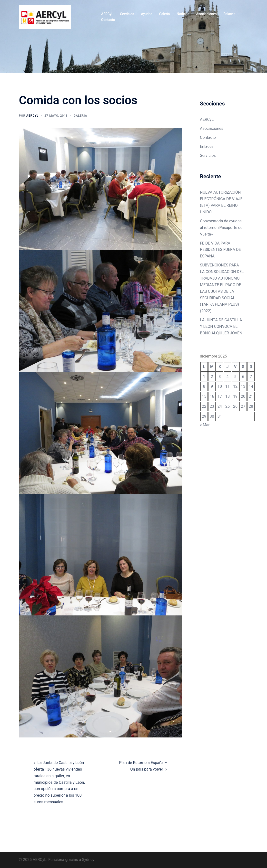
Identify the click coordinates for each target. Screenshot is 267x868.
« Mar (205, 425)
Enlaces (229, 14)
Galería (164, 14)
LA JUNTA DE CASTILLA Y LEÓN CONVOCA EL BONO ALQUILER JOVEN (221, 326)
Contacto (108, 20)
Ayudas (147, 14)
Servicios (127, 14)
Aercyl (32, 116)
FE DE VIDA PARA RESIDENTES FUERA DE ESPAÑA (220, 250)
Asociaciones (206, 14)
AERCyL (107, 14)
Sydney (88, 860)
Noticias (183, 14)
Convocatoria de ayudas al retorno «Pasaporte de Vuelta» (221, 228)
